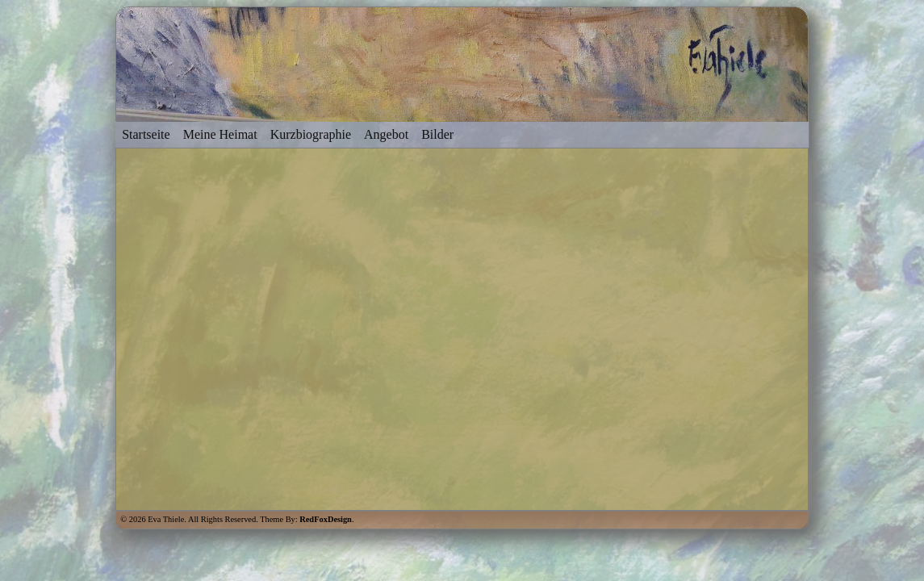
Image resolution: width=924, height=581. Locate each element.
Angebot (386, 134)
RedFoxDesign (326, 519)
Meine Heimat (220, 134)
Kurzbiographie (311, 134)
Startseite (146, 134)
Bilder (437, 134)
